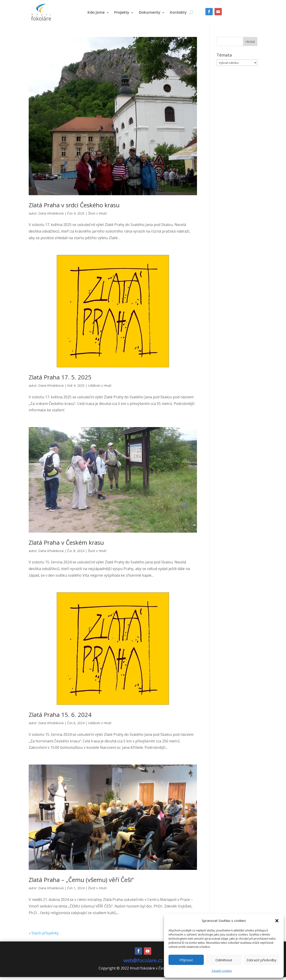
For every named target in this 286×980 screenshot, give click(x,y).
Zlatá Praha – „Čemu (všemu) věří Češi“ (81, 883)
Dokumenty (150, 14)
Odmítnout (224, 960)
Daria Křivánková (51, 216)
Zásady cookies (222, 971)
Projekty (122, 14)
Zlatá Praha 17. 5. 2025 (60, 380)
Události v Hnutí (100, 388)
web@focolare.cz (143, 963)
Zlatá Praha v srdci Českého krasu (74, 208)
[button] (277, 921)
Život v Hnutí (97, 216)
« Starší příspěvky (44, 936)
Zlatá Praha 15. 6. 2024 (60, 718)
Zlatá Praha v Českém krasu (66, 545)
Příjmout (186, 960)
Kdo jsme (96, 14)
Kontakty (178, 14)
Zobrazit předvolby (261, 960)
